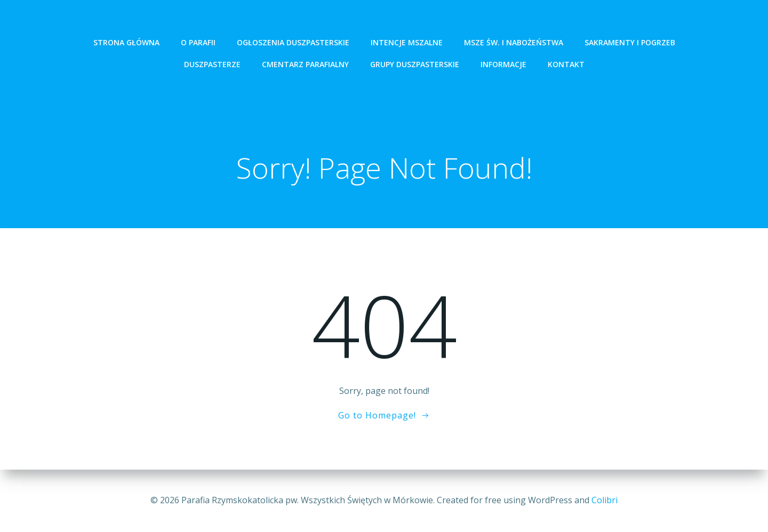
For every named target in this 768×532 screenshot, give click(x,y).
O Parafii (198, 42)
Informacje (503, 64)
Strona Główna (126, 42)
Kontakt (566, 64)
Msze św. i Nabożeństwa (514, 42)
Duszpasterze (212, 64)
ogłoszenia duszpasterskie (293, 42)
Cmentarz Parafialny (305, 64)
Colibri (605, 500)
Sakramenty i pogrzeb (630, 42)
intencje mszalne (407, 42)
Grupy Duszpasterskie (415, 64)
